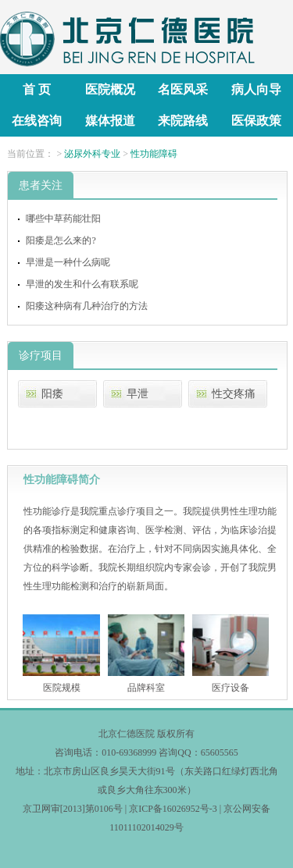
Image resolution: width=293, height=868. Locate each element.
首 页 (37, 89)
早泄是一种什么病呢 (68, 262)
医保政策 (256, 121)
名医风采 (183, 89)
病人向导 (256, 89)
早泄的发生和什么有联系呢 (82, 284)
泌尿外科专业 (92, 154)
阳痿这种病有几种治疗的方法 (87, 306)
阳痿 (52, 394)
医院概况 (110, 89)
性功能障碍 (154, 154)
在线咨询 (37, 121)
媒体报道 (110, 121)
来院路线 (183, 121)
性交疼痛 (234, 394)
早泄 (138, 394)
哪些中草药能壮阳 (63, 219)
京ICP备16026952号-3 (173, 809)
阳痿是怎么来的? (61, 240)
